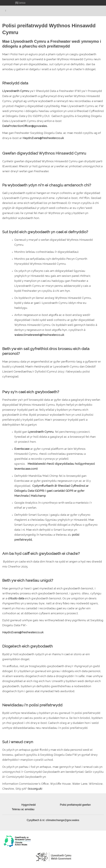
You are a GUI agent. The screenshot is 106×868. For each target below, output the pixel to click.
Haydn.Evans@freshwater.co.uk (43, 138)
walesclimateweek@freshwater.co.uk (39, 335)
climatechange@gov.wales (62, 820)
